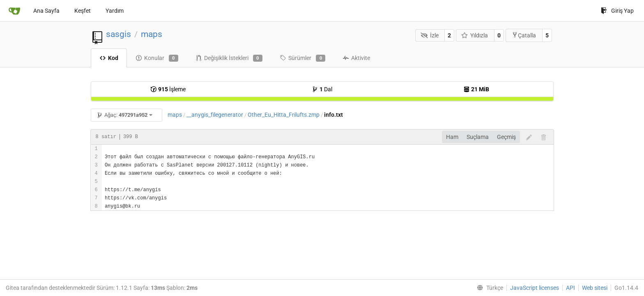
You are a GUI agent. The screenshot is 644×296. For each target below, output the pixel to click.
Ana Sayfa (46, 11)
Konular (157, 58)
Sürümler (302, 58)
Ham (452, 137)
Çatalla (524, 35)
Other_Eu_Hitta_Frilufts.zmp (284, 115)
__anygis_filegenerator (215, 115)
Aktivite (356, 58)
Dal (322, 89)
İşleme (168, 89)
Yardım (115, 11)
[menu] (488, 288)
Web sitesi (595, 288)
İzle (430, 35)
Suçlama (478, 137)
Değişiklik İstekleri (229, 58)
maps (152, 34)
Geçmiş (506, 137)
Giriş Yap (617, 11)
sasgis (118, 34)
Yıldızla (475, 35)
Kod (109, 58)
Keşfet (83, 11)
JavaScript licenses (535, 288)
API (570, 288)
